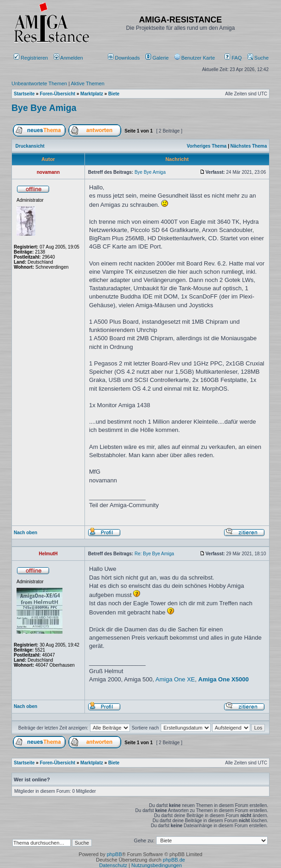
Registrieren (31, 58)
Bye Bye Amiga (44, 108)
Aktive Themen (87, 83)
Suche (258, 58)
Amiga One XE (175, 679)
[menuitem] (125, 58)
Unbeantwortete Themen (39, 83)
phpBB (114, 854)
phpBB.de (174, 860)
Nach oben (25, 533)
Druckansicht (30, 146)
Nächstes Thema (249, 146)
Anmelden (69, 58)
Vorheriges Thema (207, 146)
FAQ (233, 58)
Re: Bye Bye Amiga (154, 554)
